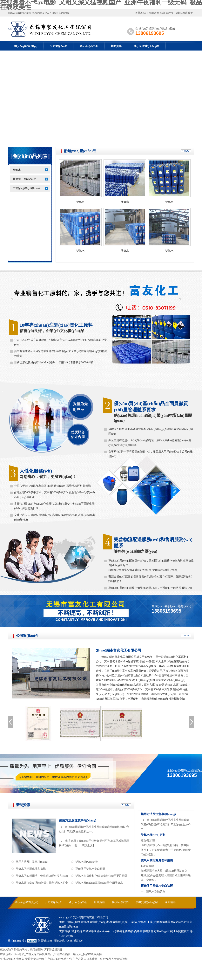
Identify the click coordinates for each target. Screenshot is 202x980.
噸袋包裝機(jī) (125, 931)
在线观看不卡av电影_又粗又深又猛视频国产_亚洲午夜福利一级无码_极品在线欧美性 (51, 954)
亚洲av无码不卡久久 (12, 959)
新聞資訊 (116, 46)
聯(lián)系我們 (185, 13)
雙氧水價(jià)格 (119, 922)
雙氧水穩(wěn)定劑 (87, 862)
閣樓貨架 (184, 931)
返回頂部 (170, 902)
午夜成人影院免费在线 (58, 959)
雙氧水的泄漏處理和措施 (31, 869)
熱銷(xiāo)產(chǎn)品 (80, 151)
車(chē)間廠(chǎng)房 (147, 46)
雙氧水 (17, 170)
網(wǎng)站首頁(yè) (161, 13)
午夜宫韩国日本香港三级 (88, 959)
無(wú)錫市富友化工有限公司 (119, 650)
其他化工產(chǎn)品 (24, 179)
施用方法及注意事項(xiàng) (77, 820)
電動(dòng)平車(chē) (166, 931)
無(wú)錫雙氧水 (77, 922)
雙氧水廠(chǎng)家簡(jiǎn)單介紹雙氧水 (99, 883)
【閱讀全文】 (87, 845)
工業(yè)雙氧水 (138, 922)
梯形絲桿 (77, 931)
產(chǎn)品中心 (89, 46)
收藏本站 (140, 13)
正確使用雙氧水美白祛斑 (90, 869)
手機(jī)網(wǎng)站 (147, 902)
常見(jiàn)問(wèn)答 (161, 806)
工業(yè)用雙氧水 (158, 922)
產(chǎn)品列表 (30, 156)
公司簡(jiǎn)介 (59, 46)
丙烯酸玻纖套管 (144, 931)
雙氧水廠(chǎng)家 (98, 922)
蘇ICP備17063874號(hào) (69, 941)
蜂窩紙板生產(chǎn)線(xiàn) (100, 931)
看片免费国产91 (35, 959)
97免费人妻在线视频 (115, 959)
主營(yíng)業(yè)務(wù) (26, 188)
